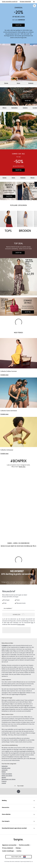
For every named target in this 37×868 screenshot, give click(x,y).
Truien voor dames (7, 774)
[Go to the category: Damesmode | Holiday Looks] (18, 191)
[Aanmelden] (18, 614)
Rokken (4, 772)
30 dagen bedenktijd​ (25, 2)
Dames (6, 83)
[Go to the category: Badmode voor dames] (18, 96)
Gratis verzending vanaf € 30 (10, 2)
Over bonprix (18, 821)
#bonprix (18, 461)
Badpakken (15, 108)
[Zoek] (35, 6)
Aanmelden (19, 614)
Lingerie (4, 783)
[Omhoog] (18, 791)
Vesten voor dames (7, 776)
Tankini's (25, 108)
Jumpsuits (5, 770)
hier (32, 623)
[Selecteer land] (18, 857)
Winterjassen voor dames (9, 779)
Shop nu (28, 101)
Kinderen (31, 83)
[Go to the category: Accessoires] (18, 307)
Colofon (19, 851)
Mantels (4, 777)
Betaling (18, 800)
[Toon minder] (19, 786)
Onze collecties (18, 814)
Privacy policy (21, 624)
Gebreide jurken (6, 768)
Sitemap (18, 848)
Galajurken (5, 766)
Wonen (33, 178)
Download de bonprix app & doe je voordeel (18, 828)
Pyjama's (4, 781)
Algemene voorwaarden (9, 845)
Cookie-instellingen (8, 851)
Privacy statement (8, 848)
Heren (18, 83)
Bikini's (4, 108)
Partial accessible (24, 845)
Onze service (18, 807)
